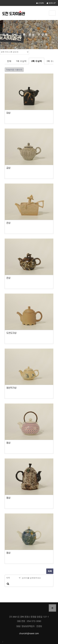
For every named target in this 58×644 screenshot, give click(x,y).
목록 (50, 571)
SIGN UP (51, 3)
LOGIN (40, 3)
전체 (9, 61)
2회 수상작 (37, 61)
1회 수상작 (21, 61)
